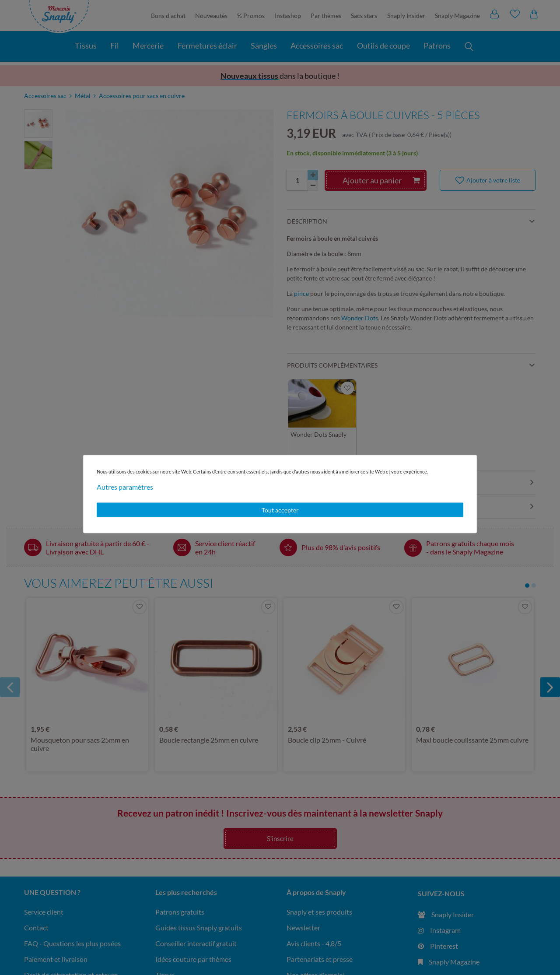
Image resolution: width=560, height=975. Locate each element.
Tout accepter (280, 510)
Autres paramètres (125, 486)
